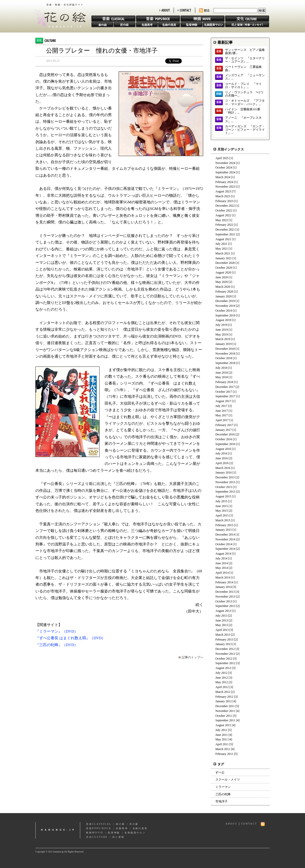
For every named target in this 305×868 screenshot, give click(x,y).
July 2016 (221, 453)
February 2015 (224, 525)
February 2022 (224, 225)
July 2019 (221, 325)
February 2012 (224, 697)
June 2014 (222, 563)
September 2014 (225, 549)
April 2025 (222, 158)
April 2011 (222, 744)
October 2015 (224, 487)
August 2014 (223, 554)
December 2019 (225, 301)
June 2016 (222, 458)
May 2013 (222, 625)
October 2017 (224, 392)
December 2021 (225, 230)
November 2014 (225, 539)
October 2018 (224, 358)
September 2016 (225, 444)
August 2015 (223, 496)
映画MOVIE (95, 833)
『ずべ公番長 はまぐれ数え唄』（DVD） (70, 638)
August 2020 (223, 272)
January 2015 (224, 530)
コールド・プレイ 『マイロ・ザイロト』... (243, 86)
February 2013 (224, 639)
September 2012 (225, 663)
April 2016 (222, 463)
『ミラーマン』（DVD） (57, 631)
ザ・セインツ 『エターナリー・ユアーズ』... (245, 60)
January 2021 (224, 258)
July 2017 (221, 406)
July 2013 (221, 616)
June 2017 (222, 411)
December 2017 (225, 387)
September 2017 (225, 396)
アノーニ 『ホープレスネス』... (243, 119)
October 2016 (224, 439)
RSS (204, 11)
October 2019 (224, 311)
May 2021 (222, 249)
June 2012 (222, 678)
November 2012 (225, 654)
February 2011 (224, 754)
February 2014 (224, 582)
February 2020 (224, 292)
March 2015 (223, 520)
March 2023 (223, 196)
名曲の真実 (169, 25)
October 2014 (224, 544)
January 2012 (224, 701)
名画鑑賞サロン (214, 25)
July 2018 (221, 368)
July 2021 (221, 244)
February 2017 (224, 425)
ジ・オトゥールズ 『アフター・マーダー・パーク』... (245, 102)
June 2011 (222, 735)
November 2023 (225, 187)
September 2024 (225, 172)
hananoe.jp (58, 830)
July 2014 (221, 558)
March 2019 (223, 339)
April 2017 (222, 420)
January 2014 (224, 587)
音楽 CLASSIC (113, 19)
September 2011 (225, 720)
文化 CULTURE (247, 19)
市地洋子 (221, 801)
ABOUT (165, 10)
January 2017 (224, 430)
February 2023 (224, 201)
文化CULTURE (97, 837)
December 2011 (225, 706)
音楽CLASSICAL (99, 824)
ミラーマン (223, 787)
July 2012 (221, 673)
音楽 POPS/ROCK (158, 19)
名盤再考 (147, 25)
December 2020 (225, 263)
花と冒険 (247, 25)
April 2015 (222, 515)
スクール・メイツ (228, 780)
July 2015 (221, 501)
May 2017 (222, 415)
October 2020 (224, 268)
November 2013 (225, 597)
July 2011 (221, 730)
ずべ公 (220, 772)
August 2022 (223, 215)
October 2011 (224, 716)
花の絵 (58, 14)
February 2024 (224, 182)
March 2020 (223, 287)
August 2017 (223, 401)
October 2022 (224, 210)
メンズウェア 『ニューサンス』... (245, 77)
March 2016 (223, 468)
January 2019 (224, 344)
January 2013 (224, 644)
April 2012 (222, 687)
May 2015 (222, 511)
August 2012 (223, 668)
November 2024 (225, 163)
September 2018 (225, 363)
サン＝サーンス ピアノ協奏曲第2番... (245, 52)
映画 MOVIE (203, 19)
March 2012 (223, 692)
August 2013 (223, 611)
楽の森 (102, 25)
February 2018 (224, 382)
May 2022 (222, 220)
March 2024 (223, 177)
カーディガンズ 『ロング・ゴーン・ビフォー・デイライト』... (245, 130)
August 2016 (223, 449)
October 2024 (224, 167)
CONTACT (184, 10)
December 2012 (225, 649)
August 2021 (223, 239)
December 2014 (225, 535)
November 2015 (225, 482)
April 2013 (222, 630)
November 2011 (225, 711)
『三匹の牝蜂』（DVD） (57, 645)
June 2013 (222, 620)
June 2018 (222, 373)
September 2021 (225, 234)
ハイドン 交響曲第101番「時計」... (243, 111)
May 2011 (222, 739)
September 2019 (225, 315)
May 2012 (222, 682)
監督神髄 (191, 25)
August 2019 (223, 320)
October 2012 (224, 659)
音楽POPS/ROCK (99, 828)
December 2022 (225, 206)
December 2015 (225, 477)
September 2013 (225, 606)
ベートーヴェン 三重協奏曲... (243, 69)
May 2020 (222, 282)
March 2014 (223, 577)
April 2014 (222, 573)
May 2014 (222, 568)
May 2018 (222, 377)
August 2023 (223, 191)
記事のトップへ (192, 657)
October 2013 (224, 601)
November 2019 (225, 306)
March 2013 (223, 635)
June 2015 (222, 506)
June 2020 (222, 277)
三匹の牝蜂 (223, 794)
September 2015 (225, 492)
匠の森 (124, 25)
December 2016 (225, 434)
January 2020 (224, 296)
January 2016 (224, 473)
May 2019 (222, 334)
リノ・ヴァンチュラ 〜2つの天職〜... (244, 94)
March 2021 (223, 253)
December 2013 (225, 592)
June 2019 (222, 330)
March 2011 (223, 749)
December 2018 (225, 349)
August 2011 (223, 725)
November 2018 (225, 354)
